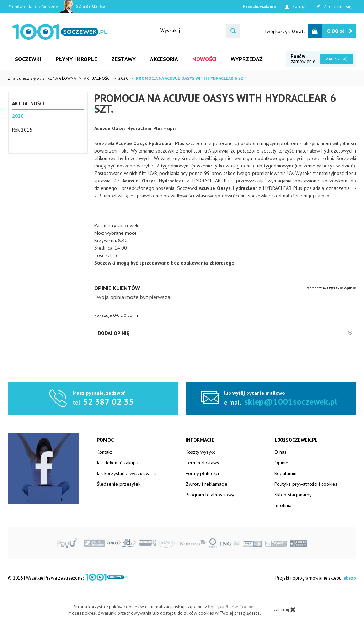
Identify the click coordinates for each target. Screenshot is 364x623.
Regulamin (285, 473)
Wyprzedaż (247, 59)
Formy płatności (202, 473)
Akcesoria (164, 59)
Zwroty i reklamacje (207, 484)
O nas (280, 452)
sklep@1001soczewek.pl (291, 402)
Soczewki (28, 59)
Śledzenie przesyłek (119, 484)
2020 (18, 116)
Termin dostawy (202, 463)
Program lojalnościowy (210, 495)
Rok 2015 (22, 130)
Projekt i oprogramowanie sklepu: (316, 578)
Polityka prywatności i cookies (306, 484)
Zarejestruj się (334, 7)
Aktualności (28, 103)
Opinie (281, 463)
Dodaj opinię (225, 333)
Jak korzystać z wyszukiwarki (127, 473)
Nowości (204, 59)
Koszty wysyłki (201, 452)
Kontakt (104, 452)
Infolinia (283, 505)
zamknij (285, 609)
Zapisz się (336, 59)
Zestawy (124, 59)
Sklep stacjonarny (293, 495)
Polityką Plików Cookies (232, 607)
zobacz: (332, 288)
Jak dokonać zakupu (117, 463)
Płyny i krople (76, 59)
